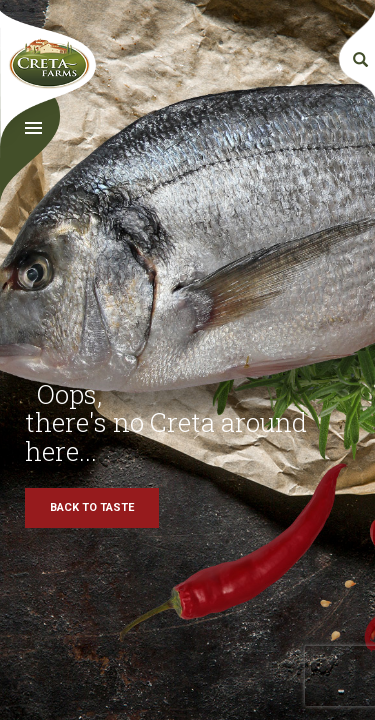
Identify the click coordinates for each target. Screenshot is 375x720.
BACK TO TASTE (92, 507)
